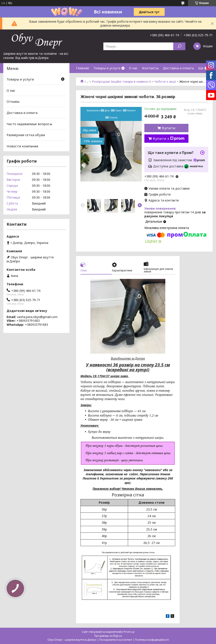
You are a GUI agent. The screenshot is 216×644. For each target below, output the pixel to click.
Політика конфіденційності (152, 640)
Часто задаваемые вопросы (29, 124)
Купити (169, 128)
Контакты (150, 68)
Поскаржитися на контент (116, 640)
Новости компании (22, 146)
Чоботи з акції (165, 82)
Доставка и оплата (178, 68)
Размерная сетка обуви (26, 135)
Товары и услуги (107, 68)
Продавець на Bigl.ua (108, 636)
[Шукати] (179, 46)
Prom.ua (129, 632)
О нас (133, 68)
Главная (82, 68)
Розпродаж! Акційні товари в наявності (122, 82)
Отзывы (13, 101)
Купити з (169, 139)
